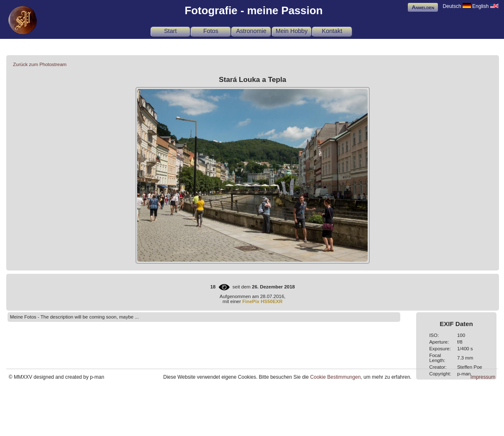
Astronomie (251, 31)
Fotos (211, 31)
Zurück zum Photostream (40, 64)
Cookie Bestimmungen (336, 377)
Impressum (483, 377)
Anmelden (423, 7)
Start (170, 31)
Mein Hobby (292, 31)
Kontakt (332, 31)
